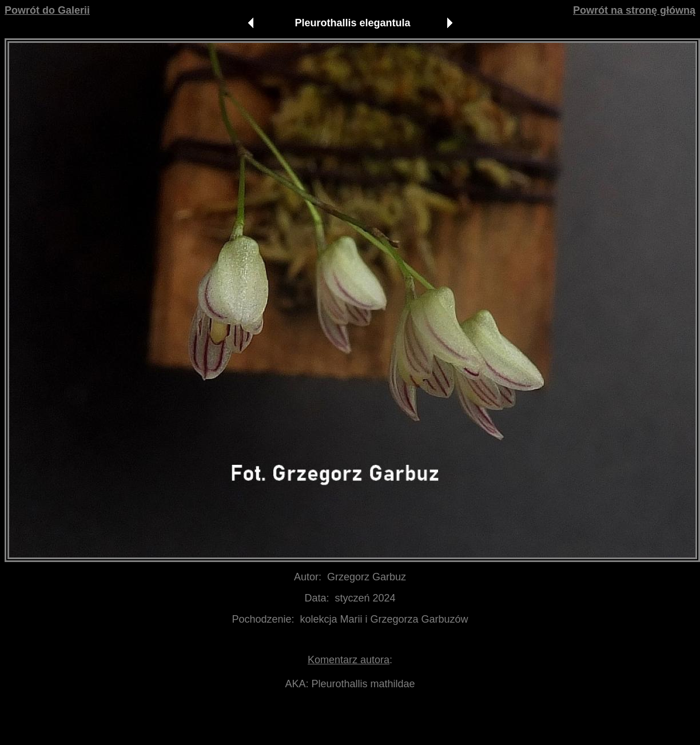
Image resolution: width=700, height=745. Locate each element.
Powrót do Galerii (47, 10)
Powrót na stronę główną (634, 10)
